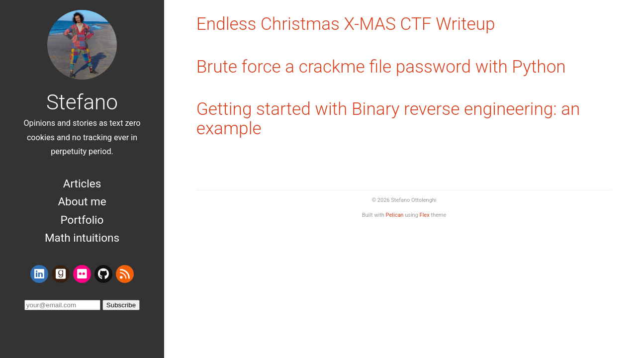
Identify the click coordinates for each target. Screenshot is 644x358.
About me (82, 201)
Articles (82, 183)
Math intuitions (82, 238)
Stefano (82, 102)
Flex (425, 215)
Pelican (395, 215)
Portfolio (82, 220)
